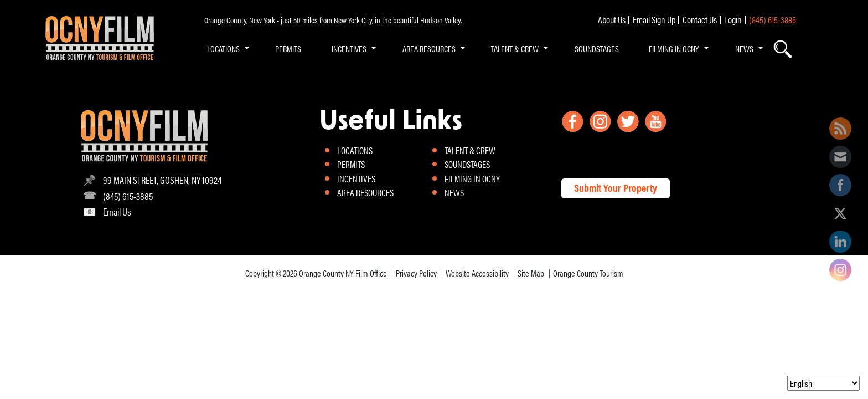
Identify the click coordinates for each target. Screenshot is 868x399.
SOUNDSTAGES (597, 48)
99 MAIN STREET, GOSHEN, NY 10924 (162, 180)
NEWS (744, 48)
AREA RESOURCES (429, 48)
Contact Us (700, 19)
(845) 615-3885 (773, 19)
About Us (612, 19)
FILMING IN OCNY (674, 48)
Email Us (117, 211)
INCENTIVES (349, 48)
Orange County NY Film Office (343, 273)
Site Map (531, 273)
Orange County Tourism (588, 273)
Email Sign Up (654, 19)
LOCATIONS (223, 48)
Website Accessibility (477, 273)
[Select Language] (823, 383)
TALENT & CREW (515, 48)
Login (733, 19)
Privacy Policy (416, 273)
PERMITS (288, 48)
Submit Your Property (616, 188)
